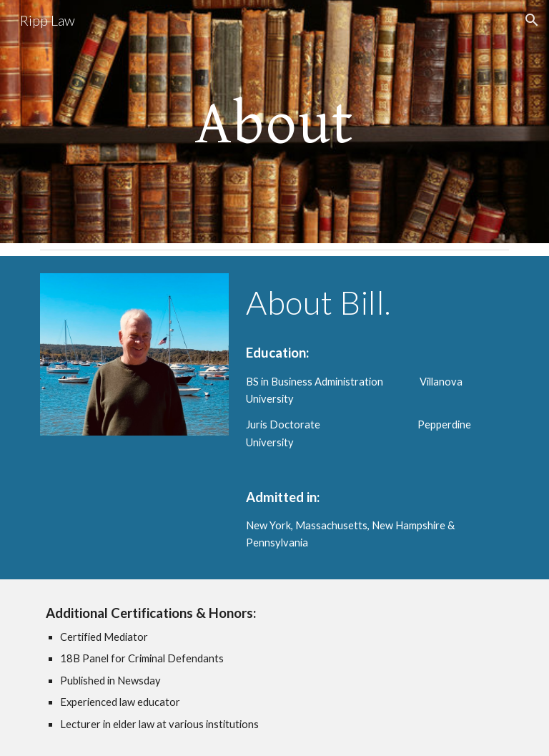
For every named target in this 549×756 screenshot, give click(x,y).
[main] (274, 122)
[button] (532, 20)
